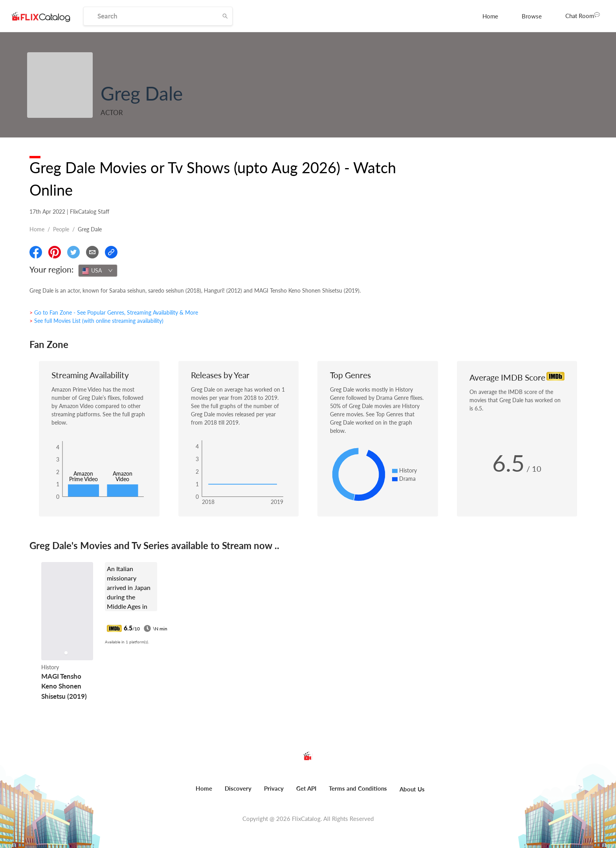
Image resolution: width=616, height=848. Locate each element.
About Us (412, 789)
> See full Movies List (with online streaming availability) (96, 321)
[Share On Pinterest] (55, 252)
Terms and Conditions (358, 788)
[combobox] (98, 271)
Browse (532, 16)
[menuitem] (490, 16)
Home (490, 16)
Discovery (238, 788)
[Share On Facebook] (36, 252)
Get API (306, 788)
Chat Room (583, 15)
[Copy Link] (111, 252)
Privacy (274, 788)
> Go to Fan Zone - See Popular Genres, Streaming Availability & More (114, 312)
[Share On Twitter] (73, 252)
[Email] (92, 252)
